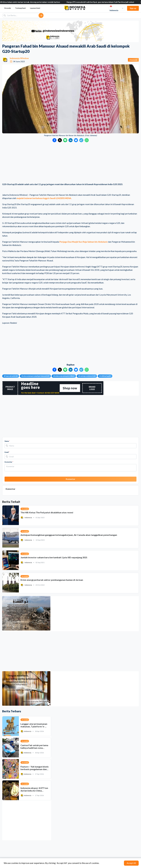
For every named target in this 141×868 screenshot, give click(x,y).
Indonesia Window (19, 58)
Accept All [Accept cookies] (131, 863)
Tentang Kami (20, 8)
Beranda (8, 8)
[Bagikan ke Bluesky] (76, 140)
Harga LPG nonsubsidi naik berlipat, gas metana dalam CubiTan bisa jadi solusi (105, 2)
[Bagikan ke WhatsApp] (87, 140)
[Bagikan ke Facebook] (54, 140)
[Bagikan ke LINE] (65, 140)
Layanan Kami (35, 8)
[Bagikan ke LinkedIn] (71, 140)
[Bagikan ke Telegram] (81, 140)
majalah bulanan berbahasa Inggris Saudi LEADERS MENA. (44, 198)
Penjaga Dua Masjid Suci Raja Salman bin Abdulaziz (84, 242)
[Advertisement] (70, 163)
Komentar (9, 462)
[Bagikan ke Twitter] (60, 140)
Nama (7, 441)
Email (7, 452)
